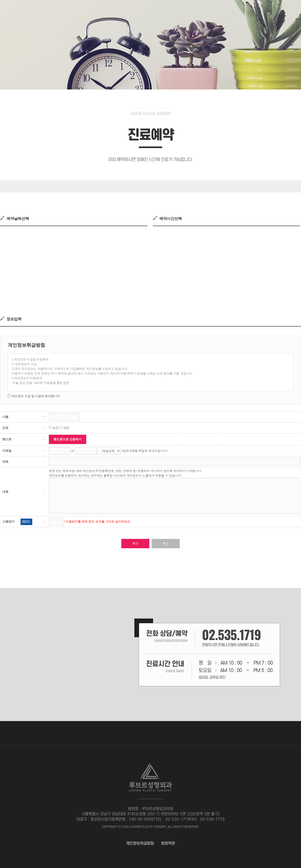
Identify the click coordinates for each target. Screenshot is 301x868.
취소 (166, 543)
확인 (135, 543)
